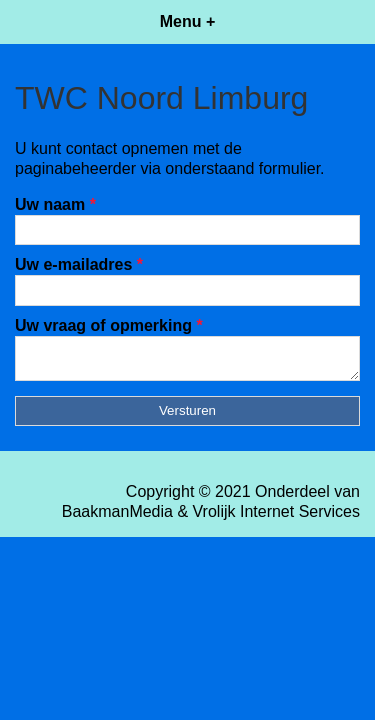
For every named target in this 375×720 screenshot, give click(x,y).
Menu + (188, 21)
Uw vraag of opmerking (109, 325)
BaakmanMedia (117, 517)
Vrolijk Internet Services (276, 517)
